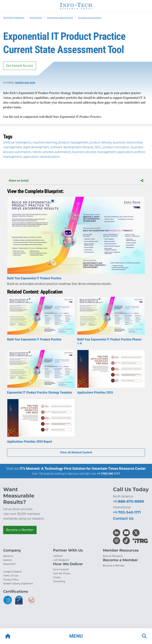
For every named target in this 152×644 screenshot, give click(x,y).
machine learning (45, 142)
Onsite (57, 577)
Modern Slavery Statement (18, 584)
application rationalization (41, 157)
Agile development (36, 147)
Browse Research (113, 556)
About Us (8, 556)
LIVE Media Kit (61, 560)
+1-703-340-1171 (127, 512)
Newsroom (9, 564)
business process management (94, 152)
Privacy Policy (11, 580)
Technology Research (14, 18)
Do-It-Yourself (61, 569)
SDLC (98, 147)
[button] (76, 636)
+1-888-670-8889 (128, 501)
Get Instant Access (20, 66)
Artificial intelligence (17, 142)
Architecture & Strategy (90, 18)
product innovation (116, 147)
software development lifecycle (72, 147)
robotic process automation (52, 152)
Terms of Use (11, 576)
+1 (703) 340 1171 (109, 474)
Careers (8, 560)
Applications (36, 18)
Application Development (60, 18)
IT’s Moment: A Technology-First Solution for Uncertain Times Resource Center (83, 468)
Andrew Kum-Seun (25, 83)
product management (73, 142)
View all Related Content (76, 452)
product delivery (101, 142)
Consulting (59, 581)
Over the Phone (62, 573)
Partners (58, 556)
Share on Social (76, 181)
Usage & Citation (12, 572)
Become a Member (20, 530)
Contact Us (123, 518)
